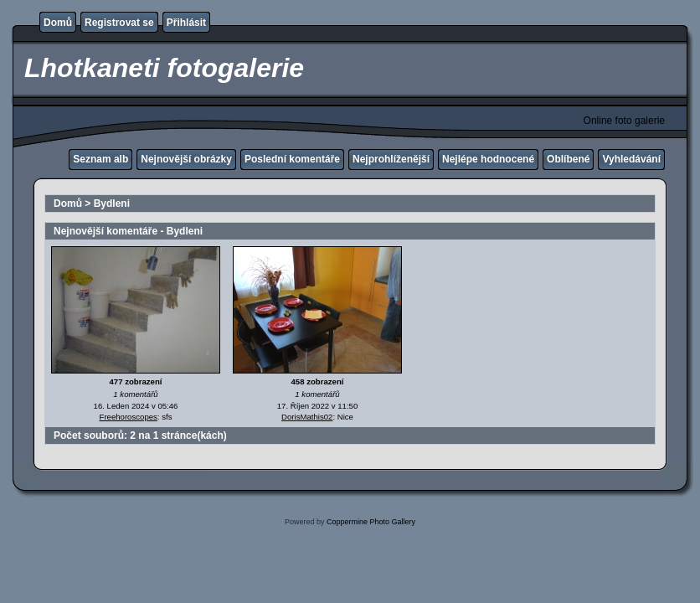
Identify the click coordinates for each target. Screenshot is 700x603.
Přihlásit (186, 23)
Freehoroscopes (129, 417)
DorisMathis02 (307, 417)
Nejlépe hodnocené (488, 159)
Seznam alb (100, 159)
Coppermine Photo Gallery (371, 522)
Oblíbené (568, 159)
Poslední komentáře (292, 159)
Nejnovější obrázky (186, 159)
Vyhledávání (631, 159)
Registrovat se (119, 23)
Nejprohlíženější (391, 159)
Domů (58, 23)
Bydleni (112, 204)
